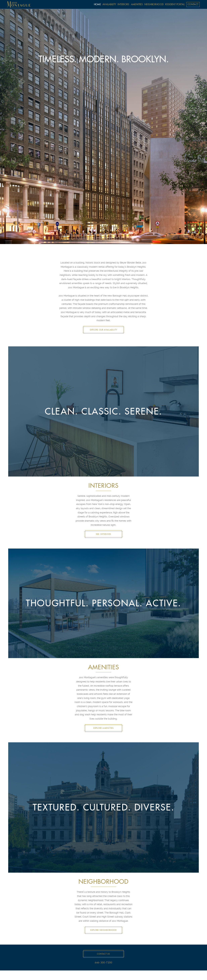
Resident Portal (175, 4)
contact (193, 4)
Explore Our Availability (104, 330)
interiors (123, 4)
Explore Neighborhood (104, 930)
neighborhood (154, 4)
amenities (137, 4)
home (97, 4)
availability (109, 4)
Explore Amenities (104, 728)
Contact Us (103, 954)
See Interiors (104, 534)
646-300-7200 (104, 963)
